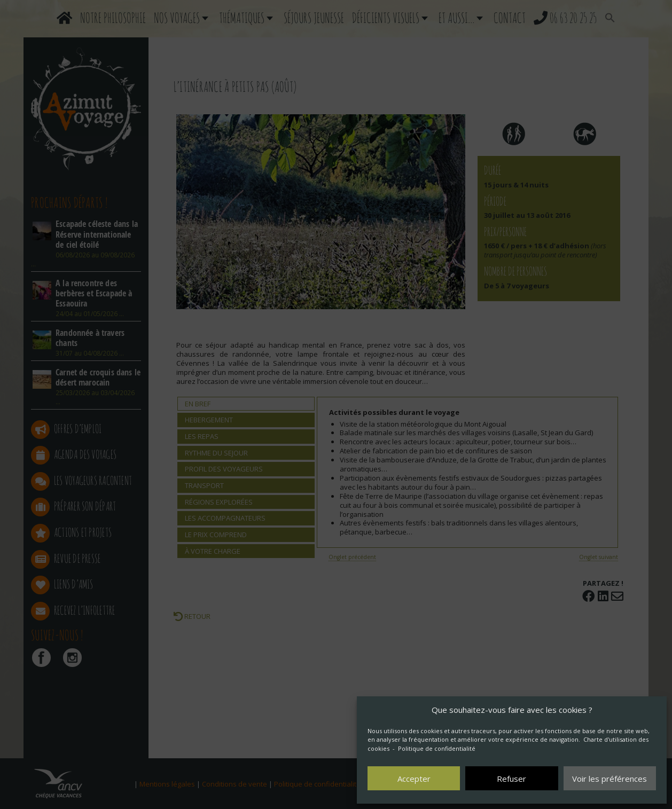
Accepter (414, 779)
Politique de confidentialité (437, 748)
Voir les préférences (610, 779)
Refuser (511, 779)
